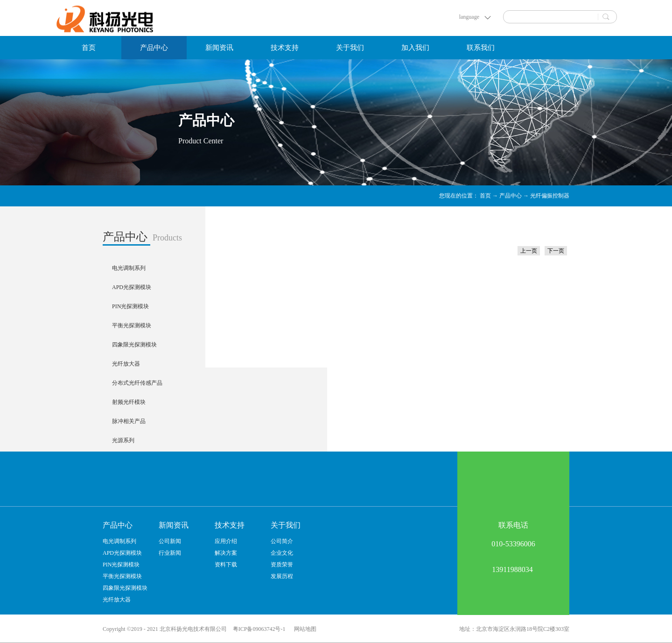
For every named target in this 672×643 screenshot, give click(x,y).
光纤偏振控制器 (550, 196)
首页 (89, 48)
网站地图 (304, 629)
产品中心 (511, 196)
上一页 (529, 251)
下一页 (556, 251)
